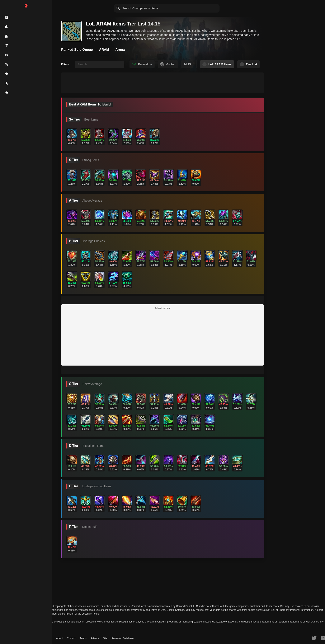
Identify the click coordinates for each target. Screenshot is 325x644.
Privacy (95, 638)
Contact (71, 638)
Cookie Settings (175, 610)
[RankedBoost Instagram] (323, 638)
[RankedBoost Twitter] (314, 638)
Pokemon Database (123, 638)
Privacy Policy (137, 610)
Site (105, 638)
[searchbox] (100, 64)
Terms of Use (158, 610)
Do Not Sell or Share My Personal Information (288, 610)
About (59, 638)
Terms (83, 638)
